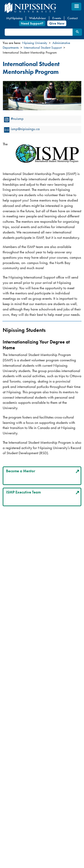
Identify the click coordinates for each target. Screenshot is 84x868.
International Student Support (43, 48)
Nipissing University (35, 43)
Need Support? (32, 23)
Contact (73, 18)
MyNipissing (14, 18)
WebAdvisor (38, 18)
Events (57, 18)
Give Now (57, 23)
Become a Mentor (21, 471)
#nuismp (17, 119)
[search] (38, 32)
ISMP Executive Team (23, 492)
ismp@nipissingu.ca (25, 129)
